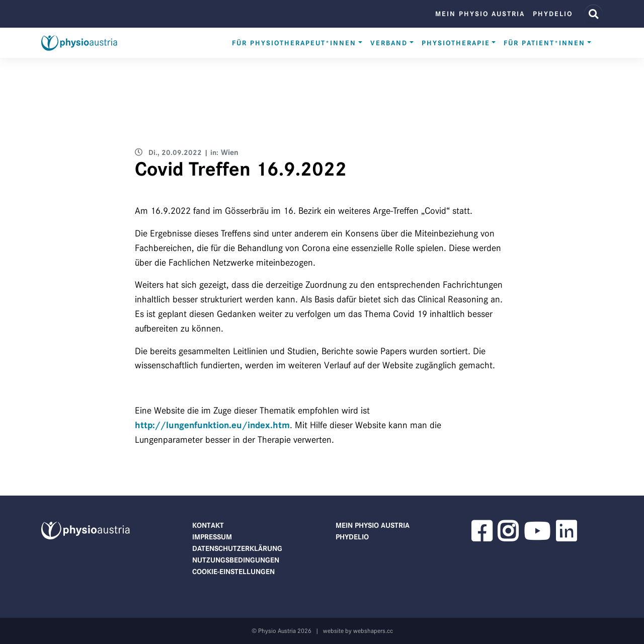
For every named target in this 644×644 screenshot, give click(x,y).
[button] (481, 537)
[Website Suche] (593, 14)
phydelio (553, 14)
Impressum (212, 537)
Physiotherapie (456, 43)
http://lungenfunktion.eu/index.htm (212, 425)
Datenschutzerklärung (237, 548)
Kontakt (208, 525)
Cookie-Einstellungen (233, 572)
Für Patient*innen (544, 43)
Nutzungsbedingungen (236, 560)
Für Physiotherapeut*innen (294, 43)
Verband (389, 43)
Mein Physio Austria (480, 14)
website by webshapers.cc (358, 631)
